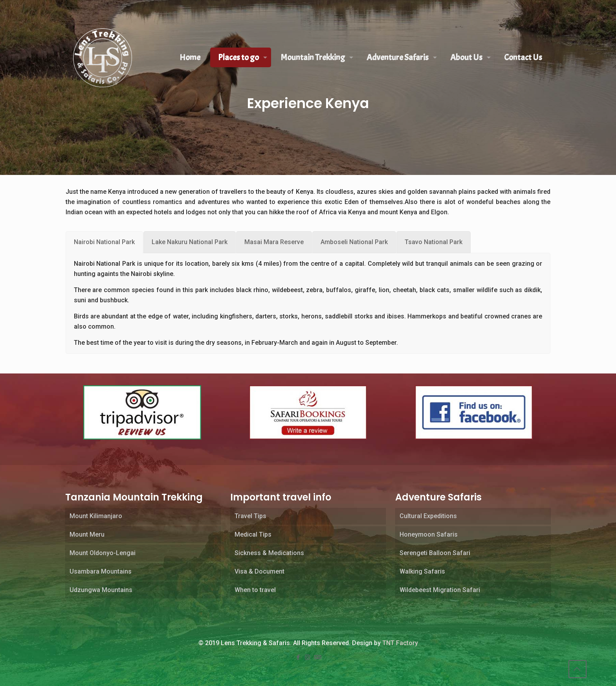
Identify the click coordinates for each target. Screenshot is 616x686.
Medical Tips (253, 534)
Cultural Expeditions (428, 516)
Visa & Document (259, 571)
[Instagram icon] (308, 657)
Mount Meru (87, 534)
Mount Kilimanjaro (96, 516)
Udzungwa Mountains (101, 590)
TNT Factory (400, 643)
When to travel (255, 590)
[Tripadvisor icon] (317, 657)
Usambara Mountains (101, 571)
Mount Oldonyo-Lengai (103, 553)
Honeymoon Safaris (429, 534)
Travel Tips (250, 516)
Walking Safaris (422, 571)
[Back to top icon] (577, 669)
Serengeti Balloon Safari (435, 553)
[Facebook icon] (299, 657)
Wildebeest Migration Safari (440, 590)
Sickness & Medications (269, 553)
